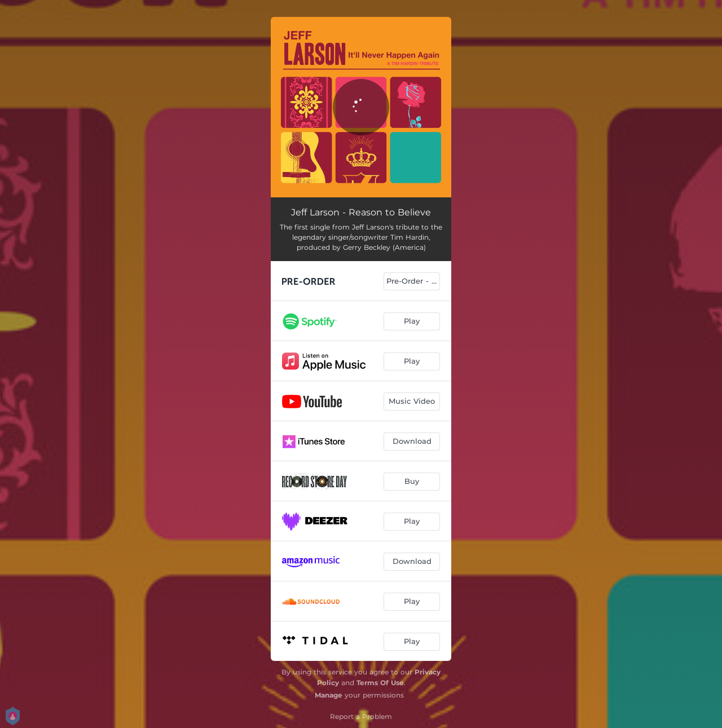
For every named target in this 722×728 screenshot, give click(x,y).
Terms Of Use (380, 683)
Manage (329, 695)
